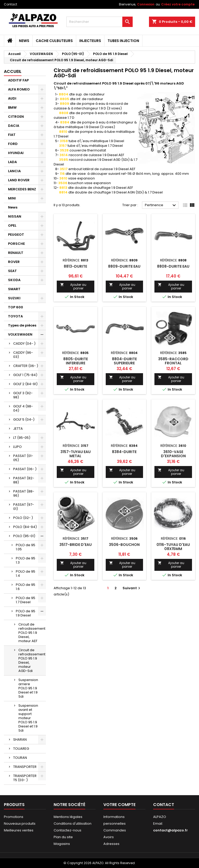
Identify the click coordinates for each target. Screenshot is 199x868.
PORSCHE (16, 244)
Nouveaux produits (20, 824)
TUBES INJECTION (123, 41)
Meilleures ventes (19, 830)
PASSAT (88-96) (24, 493)
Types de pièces (22, 325)
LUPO (17, 447)
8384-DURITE (124, 452)
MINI (12, 198)
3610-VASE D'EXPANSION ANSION (173, 456)
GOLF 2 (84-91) (25, 384)
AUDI (12, 98)
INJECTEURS (90, 41)
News (24, 41)
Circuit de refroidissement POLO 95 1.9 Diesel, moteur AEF (32, 633)
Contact (10, 4)
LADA (12, 162)
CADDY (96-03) (23, 355)
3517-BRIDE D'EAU (76, 545)
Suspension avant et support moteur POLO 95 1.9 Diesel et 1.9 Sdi (28, 718)
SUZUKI (14, 298)
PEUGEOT (16, 235)
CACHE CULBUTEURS (54, 41)
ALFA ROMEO (19, 89)
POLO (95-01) (24, 536)
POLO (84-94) (25, 527)
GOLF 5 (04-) (24, 419)
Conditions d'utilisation (73, 824)
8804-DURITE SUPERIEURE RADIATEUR (124, 363)
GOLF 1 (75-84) (25, 375)
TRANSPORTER (25, 767)
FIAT (12, 135)
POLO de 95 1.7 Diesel (26, 600)
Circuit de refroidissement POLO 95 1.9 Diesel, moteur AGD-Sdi (32, 660)
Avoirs (109, 837)
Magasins (62, 844)
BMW (12, 107)
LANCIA (14, 171)
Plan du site (63, 837)
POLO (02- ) (23, 518)
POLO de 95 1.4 (26, 574)
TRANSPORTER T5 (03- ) (25, 778)
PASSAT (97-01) (24, 507)
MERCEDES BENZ (22, 189)
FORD (13, 144)
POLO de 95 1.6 (26, 587)
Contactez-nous (67, 830)
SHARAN (20, 739)
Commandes (115, 830)
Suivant (132, 588)
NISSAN (15, 216)
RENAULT (16, 253)
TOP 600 (16, 307)
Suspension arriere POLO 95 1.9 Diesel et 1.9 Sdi (28, 688)
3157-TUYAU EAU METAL (76, 454)
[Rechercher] (99, 22)
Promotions (14, 817)
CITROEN (16, 117)
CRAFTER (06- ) (26, 366)
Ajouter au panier (73, 286)
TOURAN (20, 758)
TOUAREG (21, 749)
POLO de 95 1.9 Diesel (26, 613)
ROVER (14, 262)
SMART (14, 289)
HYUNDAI (16, 153)
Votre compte (119, 805)
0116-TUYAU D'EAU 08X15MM (173, 547)
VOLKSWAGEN (20, 334)
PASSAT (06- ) (25, 469)
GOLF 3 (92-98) (23, 395)
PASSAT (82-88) (24, 480)
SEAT (12, 271)
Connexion (146, 4)
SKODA (14, 280)
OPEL (12, 225)
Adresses (111, 844)
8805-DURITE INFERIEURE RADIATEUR (76, 363)
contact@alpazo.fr (170, 830)
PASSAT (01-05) (23, 458)
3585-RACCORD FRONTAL (173, 361)
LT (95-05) (22, 438)
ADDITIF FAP (18, 80)
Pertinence (161, 205)
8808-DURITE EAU (173, 266)
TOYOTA (15, 316)
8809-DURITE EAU (124, 266)
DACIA (14, 126)
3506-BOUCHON (124, 545)
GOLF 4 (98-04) (23, 408)
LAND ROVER (19, 180)
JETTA (18, 429)
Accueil (13, 71)
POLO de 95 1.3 (26, 560)
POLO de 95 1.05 (26, 547)
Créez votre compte (178, 4)
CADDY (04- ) (24, 343)
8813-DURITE (75, 266)
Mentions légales (68, 817)
